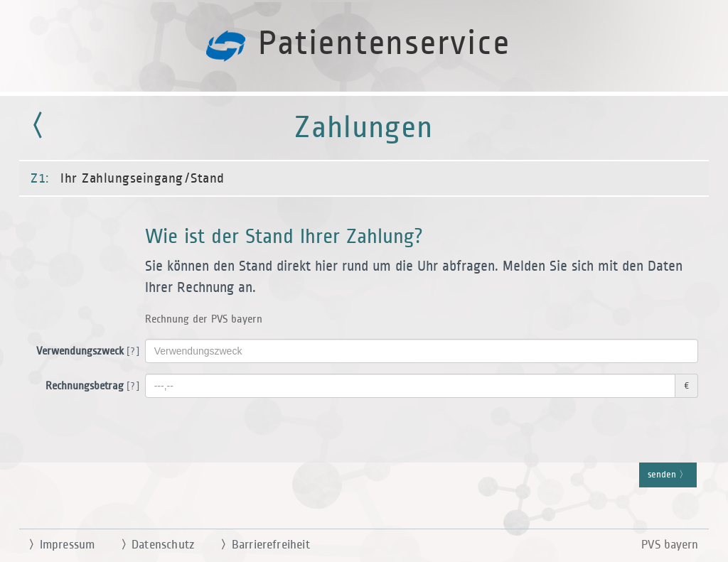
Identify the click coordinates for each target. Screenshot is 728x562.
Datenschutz (152, 545)
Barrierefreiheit (259, 545)
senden (668, 475)
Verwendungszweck (85, 352)
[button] (364, 281)
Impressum (56, 545)
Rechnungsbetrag (90, 387)
